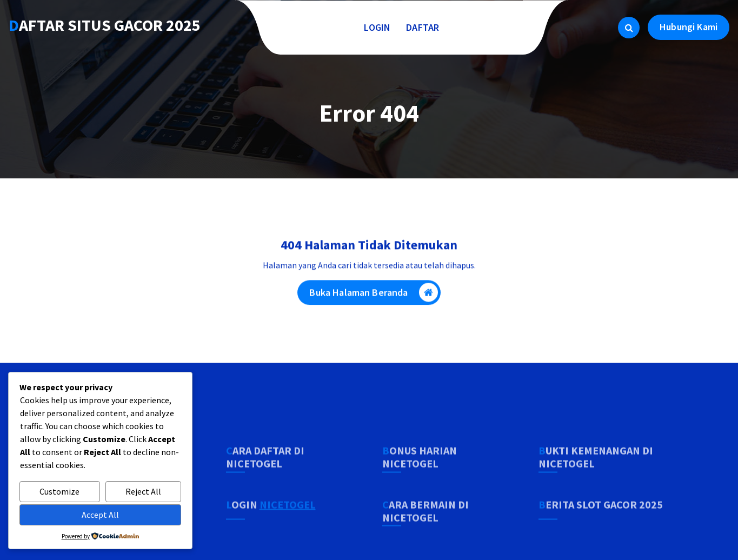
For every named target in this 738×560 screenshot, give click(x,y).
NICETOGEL (288, 526)
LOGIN (377, 27)
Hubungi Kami (689, 27)
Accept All (100, 515)
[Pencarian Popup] (629, 28)
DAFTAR (423, 27)
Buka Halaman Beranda (373, 294)
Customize (59, 491)
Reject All (143, 491)
